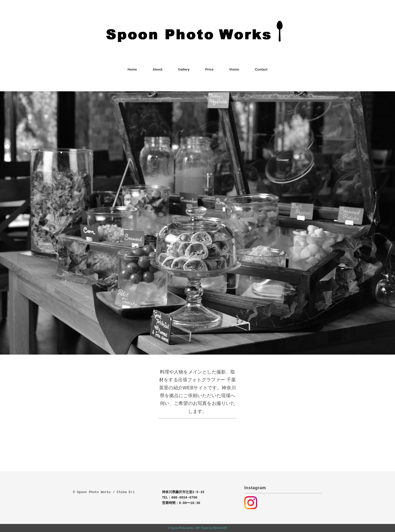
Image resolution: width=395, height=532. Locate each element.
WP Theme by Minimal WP (211, 528)
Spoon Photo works (182, 528)
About (158, 69)
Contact (261, 69)
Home (132, 69)
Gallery (184, 69)
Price (209, 69)
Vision (234, 69)
